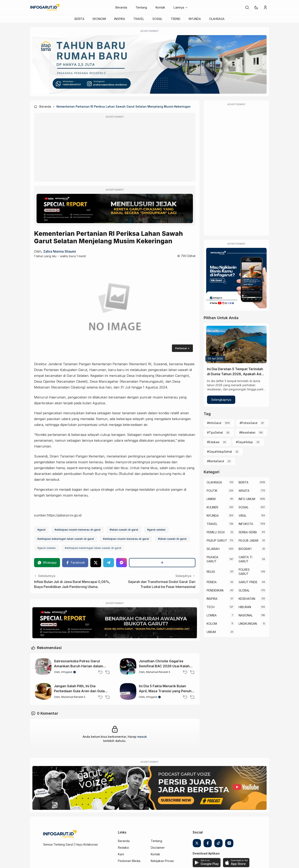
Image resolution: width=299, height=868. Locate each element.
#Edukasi (213, 442)
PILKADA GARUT (212, 559)
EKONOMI (99, 19)
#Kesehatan (247, 432)
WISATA (244, 491)
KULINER (212, 507)
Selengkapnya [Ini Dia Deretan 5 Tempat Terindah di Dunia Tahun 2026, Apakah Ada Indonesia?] (221, 400)
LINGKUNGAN (248, 624)
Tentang (141, 7)
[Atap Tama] (149, 64)
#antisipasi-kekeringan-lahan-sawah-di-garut (66, 539)
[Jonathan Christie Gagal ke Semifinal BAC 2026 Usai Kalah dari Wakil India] (128, 666)
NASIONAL (246, 615)
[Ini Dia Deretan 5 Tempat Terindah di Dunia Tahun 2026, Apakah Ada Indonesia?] (236, 344)
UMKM (211, 499)
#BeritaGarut (216, 461)
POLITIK (212, 491)
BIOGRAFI (245, 549)
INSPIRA (120, 19)
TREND (176, 19)
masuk (142, 737)
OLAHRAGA (217, 19)
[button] (256, 7)
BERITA (79, 19)
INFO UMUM (247, 499)
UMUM (211, 632)
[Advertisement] (115, 150)
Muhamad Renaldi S (158, 672)
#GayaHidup (244, 442)
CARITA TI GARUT (245, 559)
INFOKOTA (246, 524)
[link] (247, 7)
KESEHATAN (247, 599)
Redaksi (123, 848)
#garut (41, 530)
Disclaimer (158, 848)
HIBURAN (245, 607)
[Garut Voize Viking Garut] (149, 788)
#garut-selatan (156, 530)
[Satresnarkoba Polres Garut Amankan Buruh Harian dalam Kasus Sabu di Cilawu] (43, 666)
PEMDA (212, 582)
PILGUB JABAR (249, 540)
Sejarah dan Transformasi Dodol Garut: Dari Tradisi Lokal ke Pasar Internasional (162, 584)
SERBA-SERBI (248, 532)
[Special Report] (115, 208)
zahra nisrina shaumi (60, 251)
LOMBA (212, 615)
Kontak (160, 7)
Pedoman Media (129, 861)
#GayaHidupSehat (219, 452)
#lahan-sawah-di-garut (124, 530)
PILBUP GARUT (217, 540)
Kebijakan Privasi (162, 861)
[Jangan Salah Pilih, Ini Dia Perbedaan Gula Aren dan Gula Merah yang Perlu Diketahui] (43, 691)
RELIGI (211, 572)
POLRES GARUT (244, 572)
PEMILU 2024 (216, 532)
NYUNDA (195, 19)
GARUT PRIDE (248, 582)
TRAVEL (139, 19)
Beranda (121, 7)
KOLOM (212, 624)
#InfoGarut (214, 423)
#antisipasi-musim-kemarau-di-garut (78, 530)
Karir (121, 854)
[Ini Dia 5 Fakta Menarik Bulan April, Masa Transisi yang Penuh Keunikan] (128, 691)
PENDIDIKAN (215, 590)
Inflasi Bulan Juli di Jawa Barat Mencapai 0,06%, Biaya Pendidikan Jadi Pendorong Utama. (72, 584)
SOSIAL (157, 19)
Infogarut (67, 672)
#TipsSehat (215, 432)
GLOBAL (244, 590)
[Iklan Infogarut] (236, 278)
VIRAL (243, 516)
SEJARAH (213, 549)
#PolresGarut (249, 423)
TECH (211, 607)
